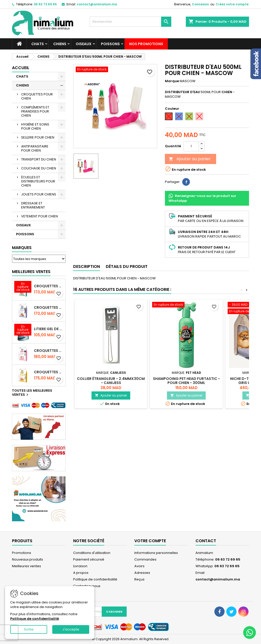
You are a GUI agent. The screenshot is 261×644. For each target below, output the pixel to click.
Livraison (80, 566)
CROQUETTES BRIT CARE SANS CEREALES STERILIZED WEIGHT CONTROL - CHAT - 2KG (49, 307)
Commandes (145, 559)
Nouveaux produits (28, 559)
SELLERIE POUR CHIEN (38, 137)
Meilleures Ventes (31, 272)
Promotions (22, 553)
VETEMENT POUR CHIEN (40, 216)
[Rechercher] (130, 22)
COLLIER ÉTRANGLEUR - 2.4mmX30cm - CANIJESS (111, 381)
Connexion (200, 4)
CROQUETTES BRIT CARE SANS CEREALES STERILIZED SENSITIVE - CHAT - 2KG (49, 351)
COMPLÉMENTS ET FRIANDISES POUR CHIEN (35, 111)
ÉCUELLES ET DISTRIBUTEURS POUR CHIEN (38, 181)
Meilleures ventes (27, 566)
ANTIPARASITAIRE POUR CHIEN (35, 148)
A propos (81, 573)
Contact (206, 541)
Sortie (29, 629)
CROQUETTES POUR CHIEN (37, 96)
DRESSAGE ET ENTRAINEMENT (33, 205)
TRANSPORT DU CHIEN (39, 159)
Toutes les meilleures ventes (32, 393)
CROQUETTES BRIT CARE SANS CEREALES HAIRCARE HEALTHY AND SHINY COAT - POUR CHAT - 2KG (49, 372)
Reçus (139, 579)
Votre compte (150, 541)
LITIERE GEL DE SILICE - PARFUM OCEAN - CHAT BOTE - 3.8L (49, 329)
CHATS (38, 44)
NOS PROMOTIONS (146, 44)
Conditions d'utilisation (92, 553)
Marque (172, 81)
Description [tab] (87, 267)
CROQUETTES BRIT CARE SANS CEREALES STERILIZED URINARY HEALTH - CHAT (49, 286)
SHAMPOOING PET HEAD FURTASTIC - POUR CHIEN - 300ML (186, 381)
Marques (22, 248)
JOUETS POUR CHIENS (39, 194)
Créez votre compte (232, 4)
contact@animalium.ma (97, 4)
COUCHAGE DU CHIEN (39, 168)
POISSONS (110, 44)
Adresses (142, 573)
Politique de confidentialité (95, 579)
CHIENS (60, 44)
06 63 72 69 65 (45, 4)
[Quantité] (191, 146)
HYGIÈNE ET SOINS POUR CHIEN (35, 126)
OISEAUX (84, 44)
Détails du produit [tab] (127, 267)
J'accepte (71, 629)
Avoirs (139, 566)
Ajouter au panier (190, 159)
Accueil (21, 68)
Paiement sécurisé (89, 559)
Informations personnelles (156, 553)
